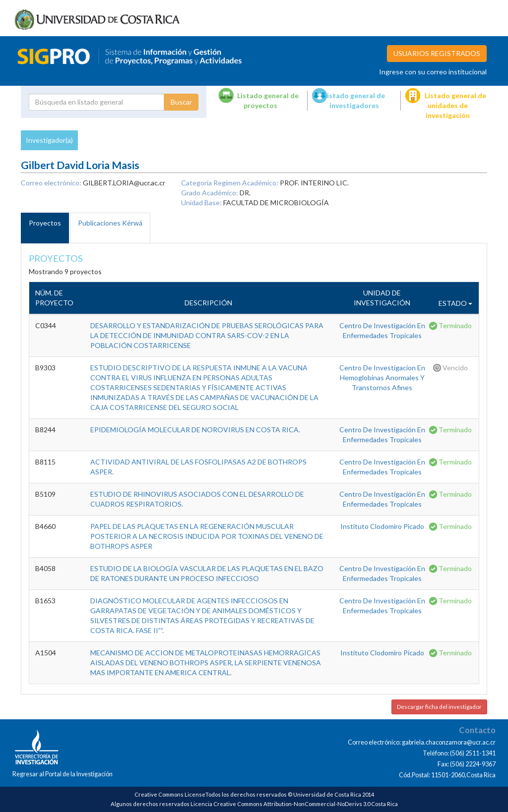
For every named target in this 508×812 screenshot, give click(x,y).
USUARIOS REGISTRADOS (437, 53)
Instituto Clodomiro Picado (382, 526)
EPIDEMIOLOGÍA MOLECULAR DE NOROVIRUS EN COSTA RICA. (195, 430)
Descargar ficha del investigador (439, 707)
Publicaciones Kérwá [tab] (110, 223)
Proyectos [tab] (45, 223)
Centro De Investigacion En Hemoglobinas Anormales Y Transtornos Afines (382, 377)
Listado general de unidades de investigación (455, 105)
